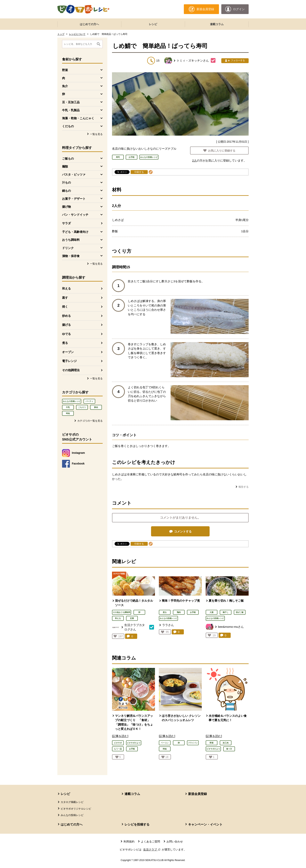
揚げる (66, 325)
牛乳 (68, 407)
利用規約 (129, 842)
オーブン (68, 352)
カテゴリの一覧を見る (90, 421)
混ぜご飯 (240, 612)
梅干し (226, 612)
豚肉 (96, 407)
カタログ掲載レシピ (72, 802)
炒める (66, 316)
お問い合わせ (175, 842)
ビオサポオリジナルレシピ (76, 809)
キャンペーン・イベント (205, 824)
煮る (65, 343)
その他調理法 (71, 370)
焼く (65, 307)
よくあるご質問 (150, 842)
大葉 (212, 612)
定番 (132, 618)
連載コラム (217, 24)
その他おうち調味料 (122, 612)
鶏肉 (179, 612)
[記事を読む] (120, 736)
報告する (244, 487)
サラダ (66, 223)
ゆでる (66, 334)
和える (66, 288)
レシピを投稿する (137, 824)
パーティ (89, 401)
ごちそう (82, 407)
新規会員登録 (197, 794)
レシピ (153, 24)
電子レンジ (69, 361)
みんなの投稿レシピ (72, 401)
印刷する (139, 172)
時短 (68, 413)
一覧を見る (96, 134)
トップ (61, 34)
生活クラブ (152, 849)
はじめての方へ (89, 24)
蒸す (65, 298)
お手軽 (193, 612)
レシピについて (77, 34)
